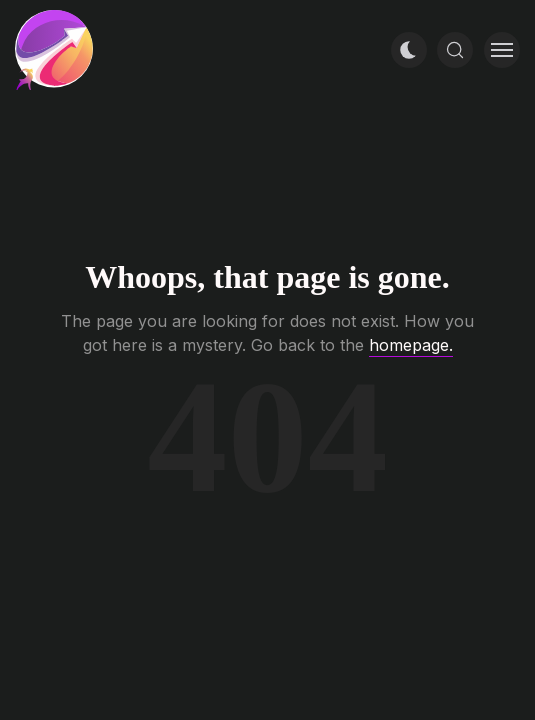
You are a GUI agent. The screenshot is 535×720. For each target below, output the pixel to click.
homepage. (411, 345)
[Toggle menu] (502, 50)
